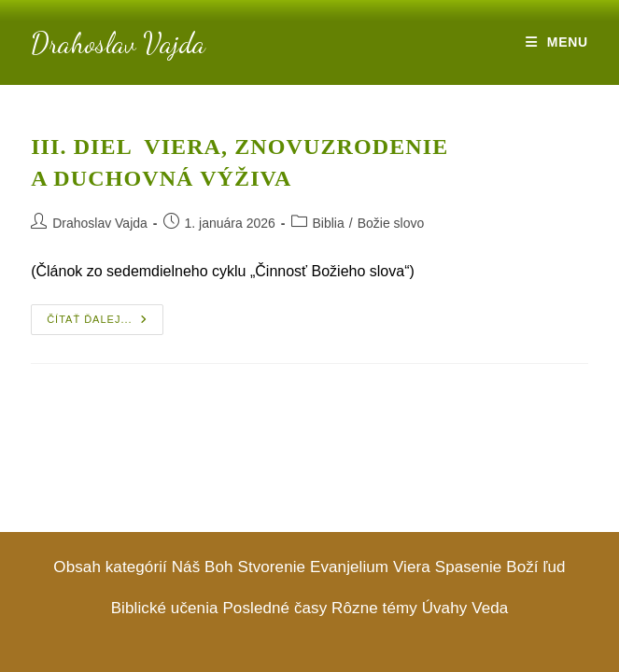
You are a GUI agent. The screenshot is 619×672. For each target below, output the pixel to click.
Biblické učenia (165, 608)
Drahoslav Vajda (118, 43)
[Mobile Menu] (557, 42)
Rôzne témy (374, 608)
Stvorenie (271, 567)
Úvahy (445, 608)
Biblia (329, 223)
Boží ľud (535, 567)
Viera (412, 567)
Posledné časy (274, 608)
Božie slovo (391, 223)
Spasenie (469, 567)
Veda (490, 608)
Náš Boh (203, 567)
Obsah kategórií (110, 567)
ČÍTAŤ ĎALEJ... (105, 324)
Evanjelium (349, 567)
